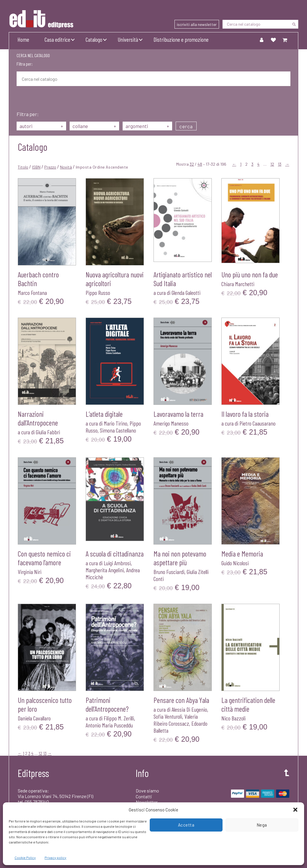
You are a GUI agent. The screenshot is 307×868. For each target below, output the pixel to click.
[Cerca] (294, 24)
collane (94, 126)
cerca (186, 126)
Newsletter (147, 802)
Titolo (23, 167)
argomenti (147, 126)
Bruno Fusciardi (169, 572)
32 (192, 164)
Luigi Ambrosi (117, 563)
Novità (66, 167)
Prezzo (50, 167)
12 (272, 164)
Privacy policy (55, 857)
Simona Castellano (118, 430)
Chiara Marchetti (238, 284)
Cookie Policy (25, 857)
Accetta (186, 825)
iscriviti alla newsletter (197, 24)
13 (280, 164)
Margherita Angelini (105, 570)
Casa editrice (57, 39)
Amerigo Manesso (171, 423)
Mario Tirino (115, 423)
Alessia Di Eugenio (189, 709)
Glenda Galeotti (186, 293)
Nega (262, 825)
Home (23, 39)
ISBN (36, 167)
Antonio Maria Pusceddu (109, 725)
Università (128, 39)
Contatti (144, 796)
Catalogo (94, 39)
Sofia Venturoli (168, 716)
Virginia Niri (30, 572)
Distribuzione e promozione (181, 39)
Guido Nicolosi (235, 563)
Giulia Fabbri (48, 432)
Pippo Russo (98, 293)
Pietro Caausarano (257, 423)
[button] (295, 810)
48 (200, 164)
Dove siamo (147, 791)
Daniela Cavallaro (34, 718)
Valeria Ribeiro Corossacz (176, 720)
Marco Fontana (32, 293)
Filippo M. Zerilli (119, 718)
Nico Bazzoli (233, 718)
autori (41, 126)
